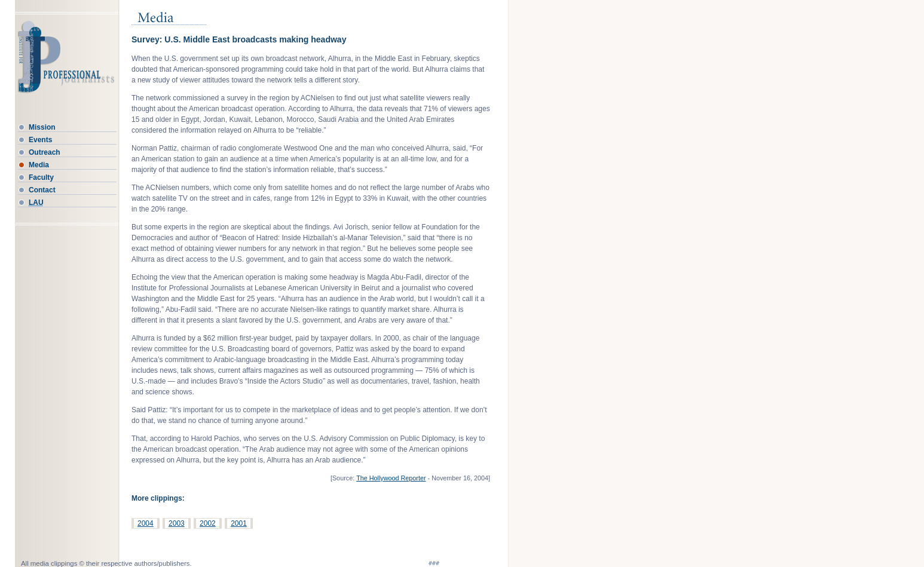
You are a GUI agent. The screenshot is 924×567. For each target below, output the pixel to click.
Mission (42, 127)
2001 (239, 523)
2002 (208, 523)
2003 (177, 523)
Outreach (45, 152)
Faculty (41, 177)
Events (40, 140)
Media (39, 165)
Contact (42, 190)
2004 (146, 523)
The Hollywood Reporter (391, 478)
